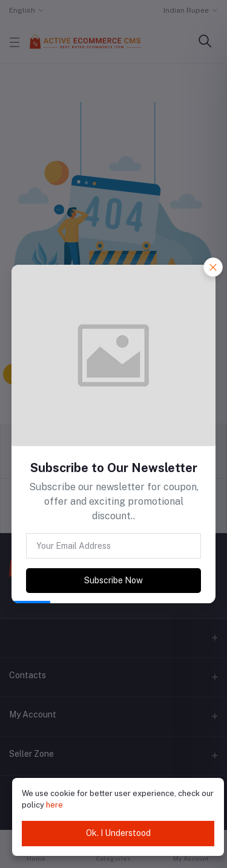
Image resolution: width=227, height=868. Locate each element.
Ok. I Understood (118, 833)
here (54, 805)
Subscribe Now (113, 580)
